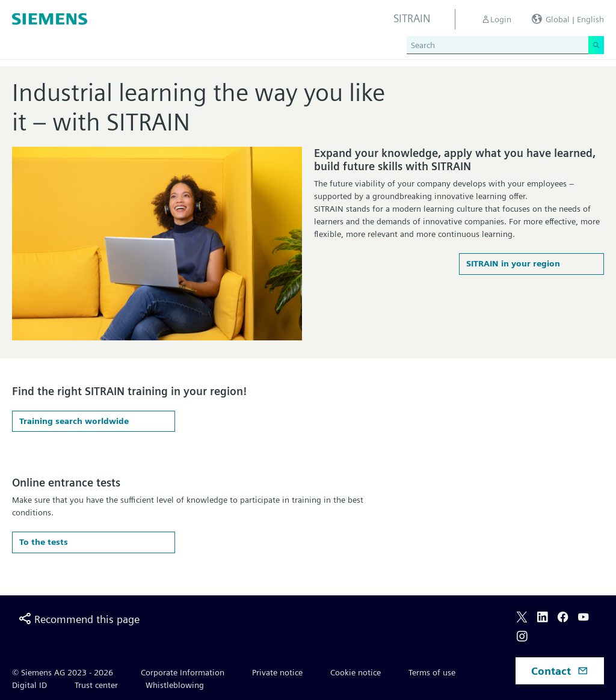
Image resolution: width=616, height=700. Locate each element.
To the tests (44, 542)
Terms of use (432, 672)
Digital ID (29, 685)
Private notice (277, 672)
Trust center (96, 685)
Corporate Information (183, 672)
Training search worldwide (74, 421)
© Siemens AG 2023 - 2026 (63, 672)
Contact (560, 671)
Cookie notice (356, 672)
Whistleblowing (175, 685)
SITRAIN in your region (513, 263)
